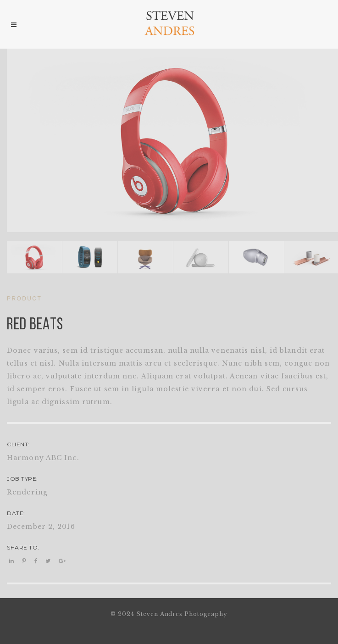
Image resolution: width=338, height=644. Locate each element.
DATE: (16, 513)
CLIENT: (18, 444)
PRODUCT (24, 299)
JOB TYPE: (22, 479)
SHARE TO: (23, 547)
